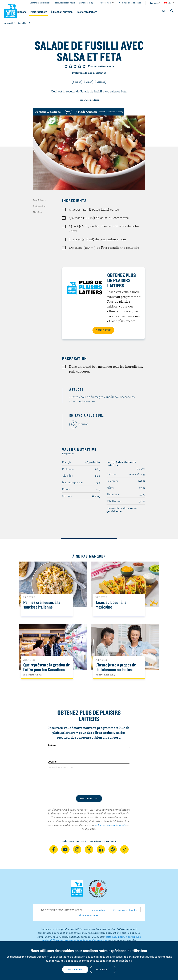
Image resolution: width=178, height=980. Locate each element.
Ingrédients (39, 200)
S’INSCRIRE (103, 330)
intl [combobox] (169, 3)
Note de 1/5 (66, 66)
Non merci (103, 969)
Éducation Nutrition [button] (85, 12)
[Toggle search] (172, 12)
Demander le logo (87, 3)
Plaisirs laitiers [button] (59, 12)
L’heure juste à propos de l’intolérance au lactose (116, 667)
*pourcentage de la (122, 509)
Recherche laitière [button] (114, 12)
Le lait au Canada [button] (34, 12)
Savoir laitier (98, 910)
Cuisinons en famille (125, 910)
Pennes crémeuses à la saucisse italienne (42, 605)
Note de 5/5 (84, 66)
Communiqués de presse (130, 3)
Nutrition (38, 212)
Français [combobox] (154, 3)
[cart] (163, 12)
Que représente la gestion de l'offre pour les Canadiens (47, 667)
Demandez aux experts (40, 3)
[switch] (94, 112)
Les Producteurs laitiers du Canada (11, 11)
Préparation (39, 206)
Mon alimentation (89, 915)
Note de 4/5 (80, 66)
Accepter (75, 969)
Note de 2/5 (71, 66)
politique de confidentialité (111, 825)
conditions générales (120, 961)
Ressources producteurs (64, 3)
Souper (77, 82)
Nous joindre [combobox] (106, 3)
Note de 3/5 (75, 66)
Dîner (89, 82)
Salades (101, 82)
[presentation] (89, 783)
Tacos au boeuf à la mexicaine (111, 605)
